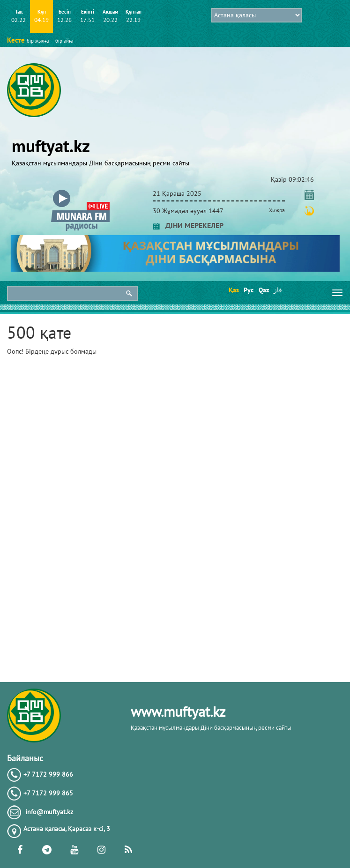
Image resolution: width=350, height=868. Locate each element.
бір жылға (38, 41)
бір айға (64, 41)
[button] (80, 192)
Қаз (233, 290)
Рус (248, 290)
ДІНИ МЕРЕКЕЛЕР (188, 225)
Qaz (263, 290)
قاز (278, 290)
